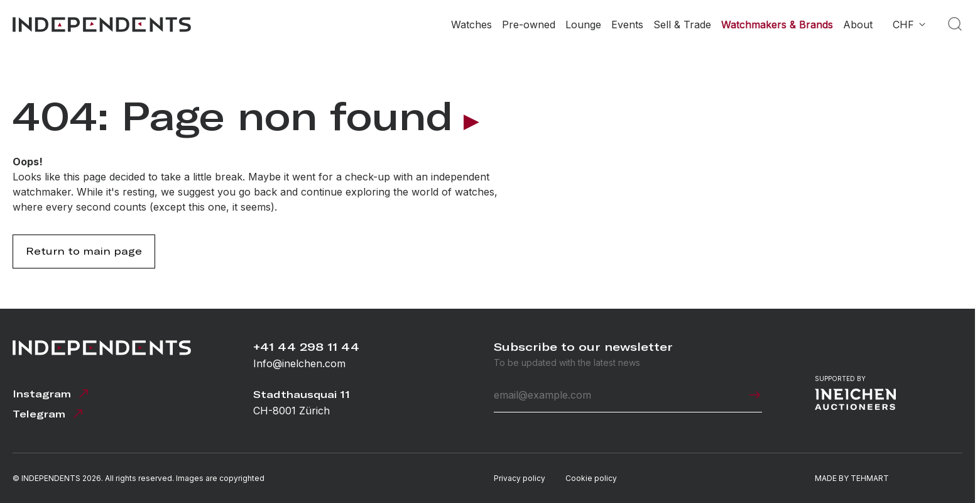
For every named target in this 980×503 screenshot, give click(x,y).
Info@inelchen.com (299, 363)
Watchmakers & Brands (777, 25)
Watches (471, 25)
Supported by (855, 392)
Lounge (583, 25)
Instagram (52, 394)
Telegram (49, 414)
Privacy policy (520, 478)
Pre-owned (529, 25)
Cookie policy (591, 478)
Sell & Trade (682, 25)
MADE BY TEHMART (852, 478)
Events (627, 25)
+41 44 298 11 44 (306, 347)
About (858, 25)
